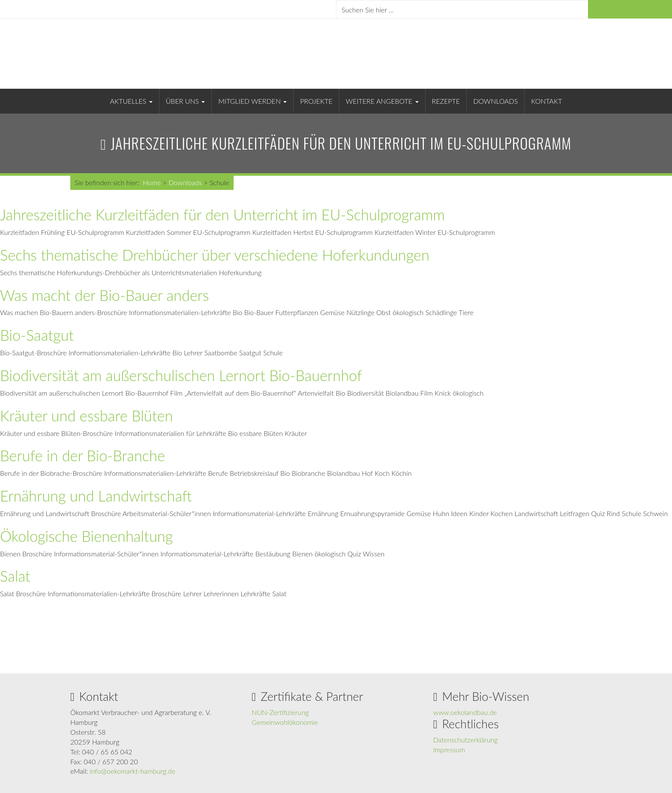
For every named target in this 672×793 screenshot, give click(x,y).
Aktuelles (131, 101)
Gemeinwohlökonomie (285, 722)
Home (152, 182)
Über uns (186, 101)
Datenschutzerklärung (466, 740)
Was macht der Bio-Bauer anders (104, 295)
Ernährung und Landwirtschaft (96, 496)
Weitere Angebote (382, 101)
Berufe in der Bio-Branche (82, 455)
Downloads (495, 101)
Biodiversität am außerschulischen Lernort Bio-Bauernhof (181, 375)
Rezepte (446, 101)
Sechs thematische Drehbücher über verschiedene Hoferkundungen (215, 255)
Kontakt (546, 101)
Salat (15, 576)
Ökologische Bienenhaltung (86, 536)
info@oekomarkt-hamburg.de (132, 771)
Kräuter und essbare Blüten (86, 416)
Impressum (449, 749)
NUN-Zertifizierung (280, 712)
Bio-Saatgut (37, 335)
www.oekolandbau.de (465, 712)
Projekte (316, 101)
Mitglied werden (252, 101)
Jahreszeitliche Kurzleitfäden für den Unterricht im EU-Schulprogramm (222, 215)
